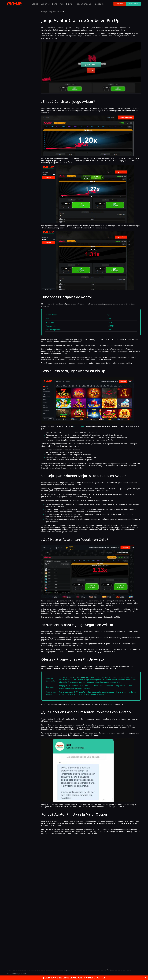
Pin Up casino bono (78, 677)
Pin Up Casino (78, 426)
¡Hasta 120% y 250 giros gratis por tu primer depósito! (74, 978)
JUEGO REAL (91, 64)
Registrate (120, 4)
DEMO (91, 70)
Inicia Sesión (133, 4)
